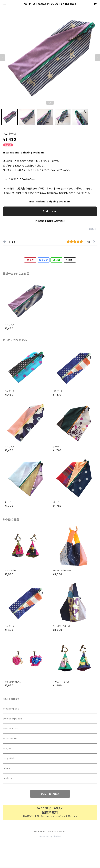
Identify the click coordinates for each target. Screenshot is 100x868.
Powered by (50, 837)
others (6, 768)
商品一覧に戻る (50, 794)
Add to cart (50, 211)
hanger (7, 748)
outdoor (7, 778)
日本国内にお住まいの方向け (50, 221)
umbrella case (11, 729)
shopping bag (11, 709)
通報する (93, 229)
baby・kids (9, 758)
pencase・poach (12, 719)
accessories (10, 738)
